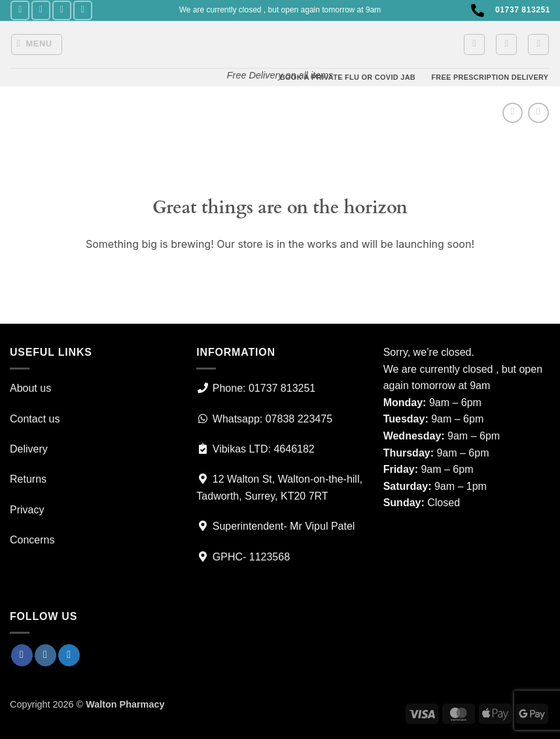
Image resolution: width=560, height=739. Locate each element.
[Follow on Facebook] (20, 10)
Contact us (35, 419)
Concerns (32, 540)
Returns (28, 479)
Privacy (27, 510)
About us (30, 388)
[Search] (538, 44)
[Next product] (513, 113)
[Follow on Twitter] (62, 10)
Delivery (29, 449)
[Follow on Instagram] (41, 10)
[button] (37, 44)
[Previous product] (538, 113)
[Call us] (83, 10)
